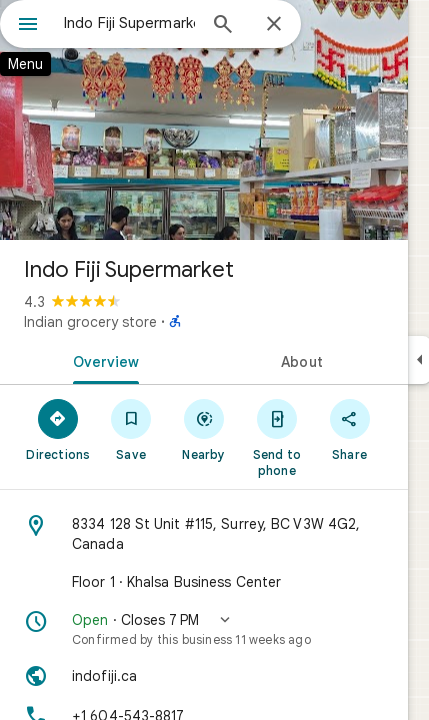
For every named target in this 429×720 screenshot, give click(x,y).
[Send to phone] (276, 437)
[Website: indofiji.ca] (204, 676)
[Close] (274, 25)
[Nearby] (204, 429)
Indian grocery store (90, 322)
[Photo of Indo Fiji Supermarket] (204, 120)
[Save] (131, 429)
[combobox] (129, 23)
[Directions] (58, 429)
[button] (204, 629)
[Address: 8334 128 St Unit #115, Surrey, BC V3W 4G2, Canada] (204, 534)
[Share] (349, 429)
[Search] (223, 26)
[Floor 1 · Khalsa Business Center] (204, 582)
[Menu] (28, 26)
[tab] (102, 360)
